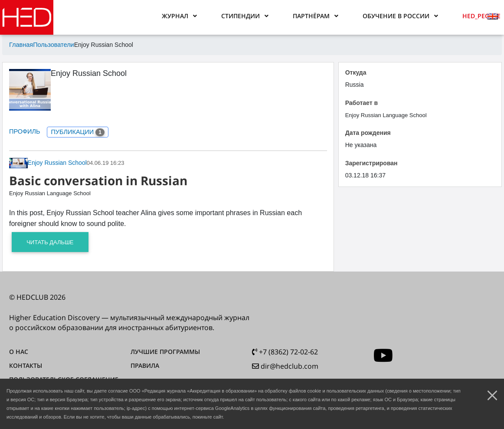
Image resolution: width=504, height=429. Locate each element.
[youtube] (383, 355)
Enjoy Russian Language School (50, 193)
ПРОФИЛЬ (24, 131)
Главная (21, 45)
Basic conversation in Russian (98, 180)
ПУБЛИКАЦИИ (76, 132)
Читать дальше (50, 241)
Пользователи (52, 45)
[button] (179, 16)
